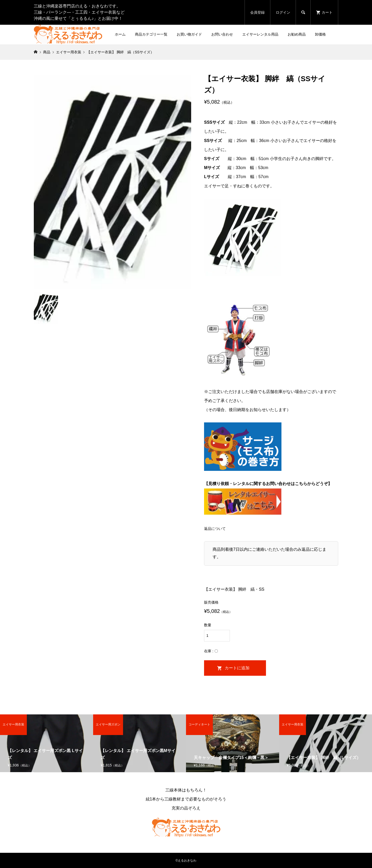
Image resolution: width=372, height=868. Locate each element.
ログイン (283, 12)
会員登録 (257, 12)
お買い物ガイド (189, 34)
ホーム (120, 34)
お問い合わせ (222, 34)
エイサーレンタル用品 (260, 34)
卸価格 (320, 34)
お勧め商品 (297, 34)
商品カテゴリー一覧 (151, 34)
